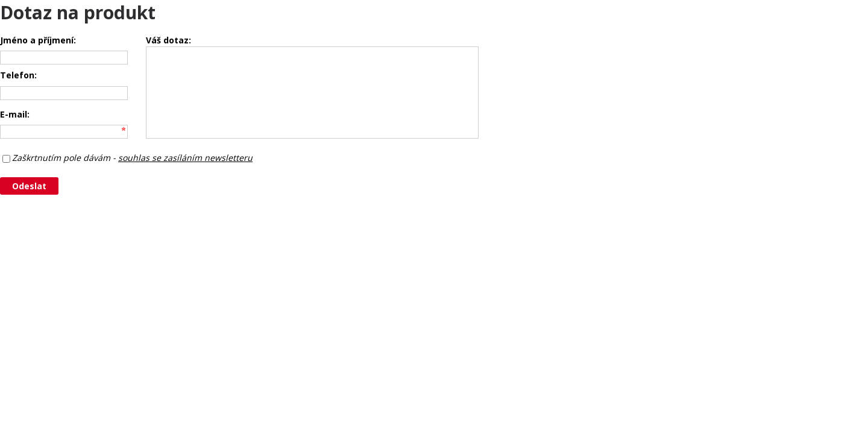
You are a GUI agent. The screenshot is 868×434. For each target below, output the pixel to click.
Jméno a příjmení (37, 40)
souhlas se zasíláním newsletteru (185, 158)
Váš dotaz (167, 40)
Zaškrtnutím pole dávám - (132, 158)
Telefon (17, 75)
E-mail (14, 114)
